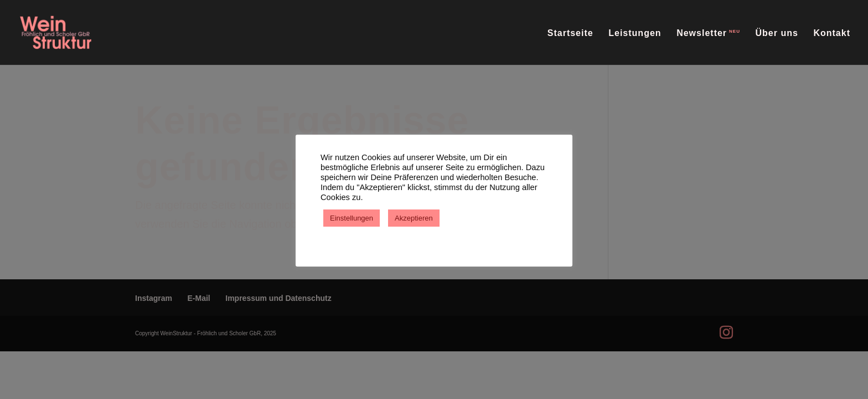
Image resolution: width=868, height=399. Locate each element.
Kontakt (832, 34)
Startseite (570, 34)
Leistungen (635, 34)
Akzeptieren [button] (414, 218)
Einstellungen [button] (352, 218)
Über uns (777, 34)
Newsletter (702, 33)
